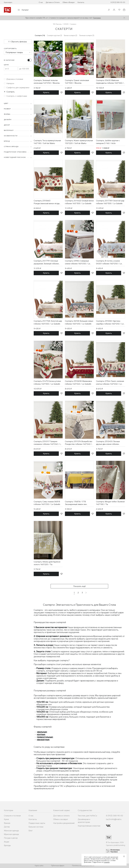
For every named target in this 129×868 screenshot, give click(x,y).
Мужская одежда (11, 834)
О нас (41, 2)
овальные (42, 732)
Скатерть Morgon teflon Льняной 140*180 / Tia (110, 503)
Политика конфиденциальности (83, 866)
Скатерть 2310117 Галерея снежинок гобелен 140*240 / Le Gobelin (48, 443)
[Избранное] (119, 10)
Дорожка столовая (13, 79)
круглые (41, 734)
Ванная (7, 823)
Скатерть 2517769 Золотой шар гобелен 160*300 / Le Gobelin (110, 202)
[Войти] (114, 10)
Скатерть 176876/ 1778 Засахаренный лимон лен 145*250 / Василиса (76, 503)
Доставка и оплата (61, 816)
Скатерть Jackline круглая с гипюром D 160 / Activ (108, 142)
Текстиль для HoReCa (87, 816)
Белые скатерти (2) (71, 35)
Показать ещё (79, 586)
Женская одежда (11, 831)
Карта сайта (39, 866)
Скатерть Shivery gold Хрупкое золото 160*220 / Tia (47, 563)
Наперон (9, 83)
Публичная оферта (58, 866)
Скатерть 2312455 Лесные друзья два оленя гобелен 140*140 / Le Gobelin (108, 443)
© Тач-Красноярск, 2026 (115, 842)
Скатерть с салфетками (15, 96)
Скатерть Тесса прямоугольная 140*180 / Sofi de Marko (47, 142)
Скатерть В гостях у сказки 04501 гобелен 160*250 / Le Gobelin (109, 262)
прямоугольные (45, 737)
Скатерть (9, 92)
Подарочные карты (37, 823)
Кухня (6, 819)
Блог (31, 831)
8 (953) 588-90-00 (118, 2)
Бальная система (36, 827)
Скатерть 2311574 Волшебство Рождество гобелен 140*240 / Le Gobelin (79, 443)
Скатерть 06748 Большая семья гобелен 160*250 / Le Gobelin (79, 322)
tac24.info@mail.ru (114, 819)
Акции (6, 842)
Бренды (7, 845)
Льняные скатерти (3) (87, 35)
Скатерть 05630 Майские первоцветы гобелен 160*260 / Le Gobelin (110, 82)
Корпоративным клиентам (89, 826)
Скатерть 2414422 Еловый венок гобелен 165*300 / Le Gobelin (79, 202)
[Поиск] (109, 10)
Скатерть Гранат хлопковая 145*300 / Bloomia (77, 82)
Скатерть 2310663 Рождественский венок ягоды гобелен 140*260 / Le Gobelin (47, 202)
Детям (7, 827)
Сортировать (10, 49)
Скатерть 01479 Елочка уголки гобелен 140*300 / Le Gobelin (47, 382)
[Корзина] (124, 10)
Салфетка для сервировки (17, 88)
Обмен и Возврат (69, 2)
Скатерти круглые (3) (54, 35)
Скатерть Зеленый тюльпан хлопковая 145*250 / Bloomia (47, 82)
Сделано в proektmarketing (116, 845)
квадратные (43, 740)
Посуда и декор (11, 838)
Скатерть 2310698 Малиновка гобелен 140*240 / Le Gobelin (78, 382)
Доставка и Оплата (53, 2)
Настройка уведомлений (64, 823)
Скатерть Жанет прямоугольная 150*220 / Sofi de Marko (79, 142)
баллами (97, 18)
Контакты (81, 2)
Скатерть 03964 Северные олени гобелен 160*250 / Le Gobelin (77, 262)
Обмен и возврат (61, 819)
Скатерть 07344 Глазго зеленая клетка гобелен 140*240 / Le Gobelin (110, 383)
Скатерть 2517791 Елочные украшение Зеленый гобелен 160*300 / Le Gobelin (46, 262)
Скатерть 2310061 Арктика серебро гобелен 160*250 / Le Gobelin (110, 322)
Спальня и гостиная (12, 816)
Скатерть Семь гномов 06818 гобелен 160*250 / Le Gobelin (47, 503)
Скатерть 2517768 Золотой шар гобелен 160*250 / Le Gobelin (48, 322)
